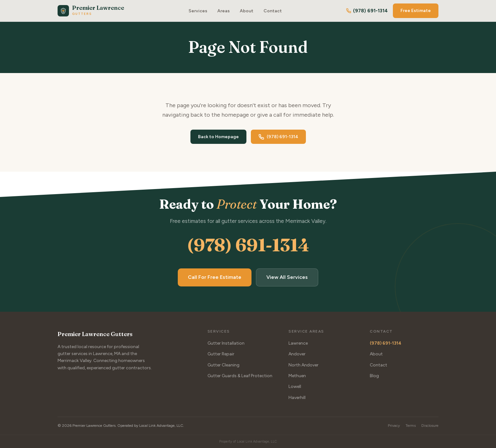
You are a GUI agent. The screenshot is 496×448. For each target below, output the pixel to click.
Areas (223, 11)
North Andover (304, 365)
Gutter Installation (226, 343)
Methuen (297, 376)
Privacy (394, 426)
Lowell (295, 387)
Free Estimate (416, 11)
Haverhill (297, 398)
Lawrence (298, 343)
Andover (297, 354)
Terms (411, 426)
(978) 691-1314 (367, 11)
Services (198, 11)
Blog (374, 376)
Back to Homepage (218, 137)
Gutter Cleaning (223, 365)
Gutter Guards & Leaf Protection (240, 376)
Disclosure (430, 426)
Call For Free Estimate (215, 277)
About (247, 11)
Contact (273, 11)
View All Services (287, 277)
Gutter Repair (221, 354)
